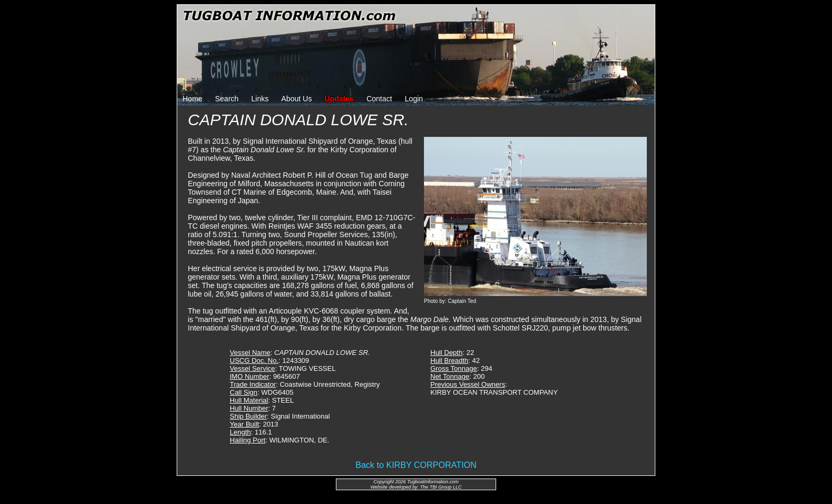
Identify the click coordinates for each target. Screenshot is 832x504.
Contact (379, 99)
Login (414, 99)
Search (227, 99)
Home (192, 99)
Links (260, 99)
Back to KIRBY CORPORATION (416, 465)
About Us (297, 99)
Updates (339, 99)
